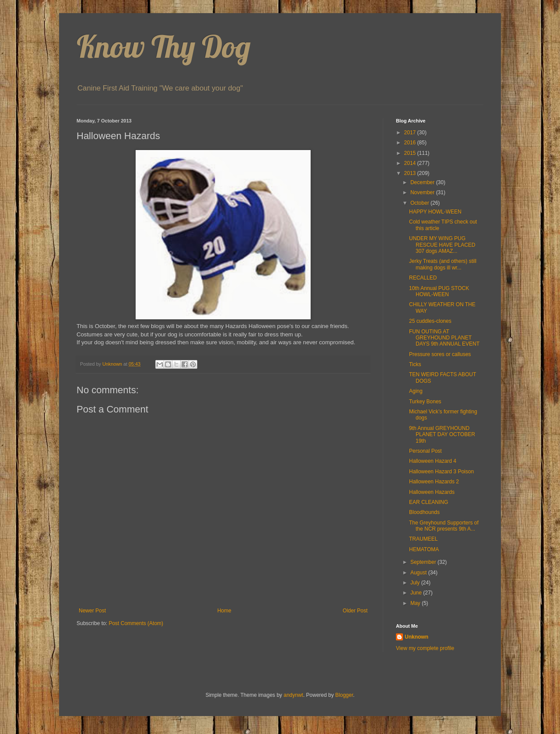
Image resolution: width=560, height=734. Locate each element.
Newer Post (92, 611)
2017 (411, 133)
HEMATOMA (424, 549)
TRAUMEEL (423, 539)
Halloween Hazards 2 (434, 482)
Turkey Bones (425, 402)
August (419, 573)
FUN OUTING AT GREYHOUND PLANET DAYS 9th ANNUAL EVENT (444, 338)
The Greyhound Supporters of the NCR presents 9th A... (444, 526)
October (420, 203)
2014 (411, 163)
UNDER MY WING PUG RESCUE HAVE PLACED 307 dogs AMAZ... (442, 245)
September (424, 562)
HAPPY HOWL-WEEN (435, 212)
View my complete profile (425, 648)
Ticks (415, 364)
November (423, 192)
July (416, 583)
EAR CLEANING (429, 502)
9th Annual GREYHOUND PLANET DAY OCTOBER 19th (442, 435)
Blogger (344, 695)
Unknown (416, 637)
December (423, 182)
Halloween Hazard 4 (433, 461)
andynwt (293, 695)
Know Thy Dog (164, 46)
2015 (411, 153)
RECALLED (423, 278)
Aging (416, 391)
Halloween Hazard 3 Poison (441, 472)
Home (224, 611)
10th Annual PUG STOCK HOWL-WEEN (439, 291)
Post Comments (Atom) (136, 623)
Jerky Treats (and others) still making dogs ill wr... (443, 264)
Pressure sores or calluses (440, 354)
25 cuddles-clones (430, 321)
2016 (411, 143)
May (416, 603)
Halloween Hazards (432, 492)
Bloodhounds (424, 512)
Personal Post (425, 451)
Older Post (355, 611)
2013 (411, 173)
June (417, 593)
